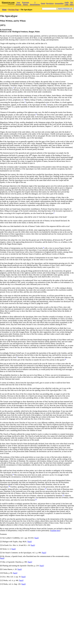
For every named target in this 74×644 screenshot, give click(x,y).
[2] (1, 542)
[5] (1, 553)
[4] (1, 549)
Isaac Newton (18, 3)
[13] (1, 584)
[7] (1, 562)
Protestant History (26, 3)
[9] (1, 569)
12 (63, 495)
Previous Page (14, 10)
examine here (55, 531)
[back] (37, 538)
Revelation (50, 3)
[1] (1, 538)
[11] (1, 577)
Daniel (43, 3)
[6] (1, 556)
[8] (1, 566)
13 (36, 499)
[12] (1, 580)
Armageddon (59, 3)
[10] (1, 573)
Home (4, 10)
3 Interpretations (35, 3)
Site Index (72, 3)
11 (46, 489)
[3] (1, 545)
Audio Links (67, 3)
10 (9, 486)
